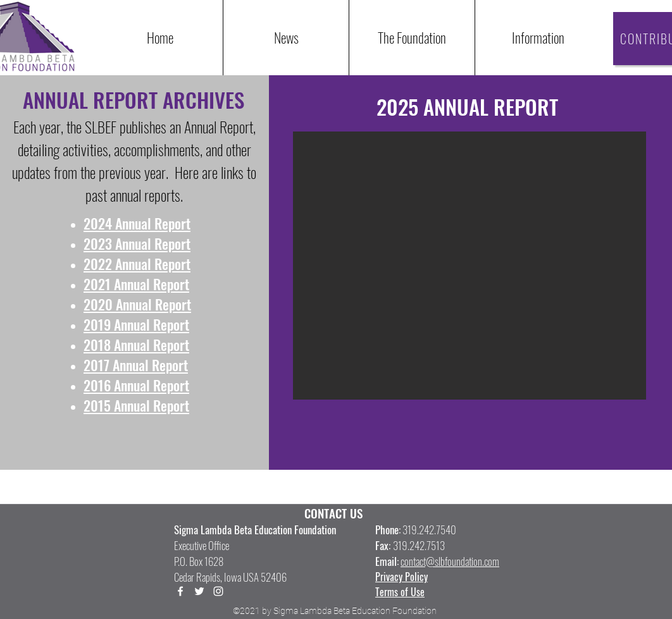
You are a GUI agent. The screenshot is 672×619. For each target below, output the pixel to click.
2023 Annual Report (137, 243)
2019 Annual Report (136, 324)
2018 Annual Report (136, 345)
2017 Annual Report (136, 365)
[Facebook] (180, 591)
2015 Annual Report (136, 405)
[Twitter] (199, 591)
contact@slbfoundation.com (450, 561)
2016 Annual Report (136, 385)
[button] (538, 38)
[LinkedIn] (218, 591)
